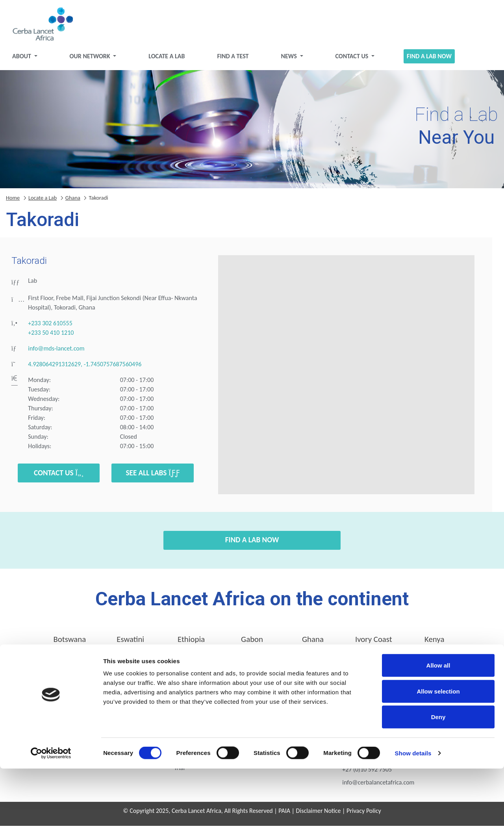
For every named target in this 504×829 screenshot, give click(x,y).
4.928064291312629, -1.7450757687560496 (85, 367)
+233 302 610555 (50, 326)
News (289, 59)
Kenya (434, 642)
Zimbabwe (434, 664)
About (29, 59)
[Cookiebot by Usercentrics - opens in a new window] (51, 814)
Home (13, 201)
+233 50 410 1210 (51, 336)
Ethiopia (191, 642)
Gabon (252, 642)
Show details (413, 813)
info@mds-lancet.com (56, 351)
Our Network (95, 59)
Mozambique (69, 664)
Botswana (69, 642)
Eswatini (130, 642)
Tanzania (252, 664)
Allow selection (438, 752)
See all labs (153, 476)
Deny (438, 777)
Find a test (234, 59)
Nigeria (130, 664)
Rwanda (191, 664)
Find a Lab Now (425, 59)
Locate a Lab (169, 59)
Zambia (374, 664)
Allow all (438, 726)
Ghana (73, 201)
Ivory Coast (374, 642)
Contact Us (350, 59)
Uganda (313, 664)
